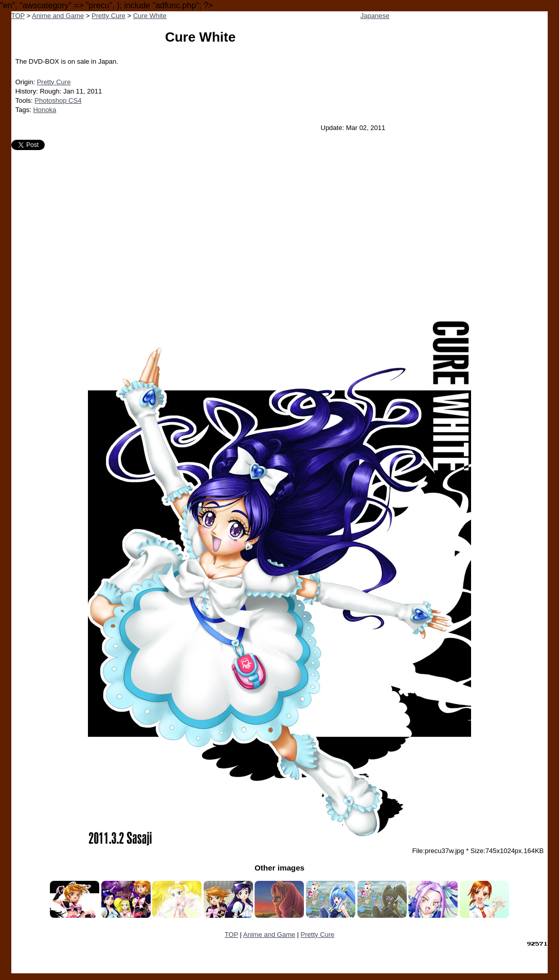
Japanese (375, 16)
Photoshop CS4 (58, 100)
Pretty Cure (109, 16)
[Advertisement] (280, 227)
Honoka (44, 110)
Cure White (150, 16)
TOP (18, 16)
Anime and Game (58, 16)
